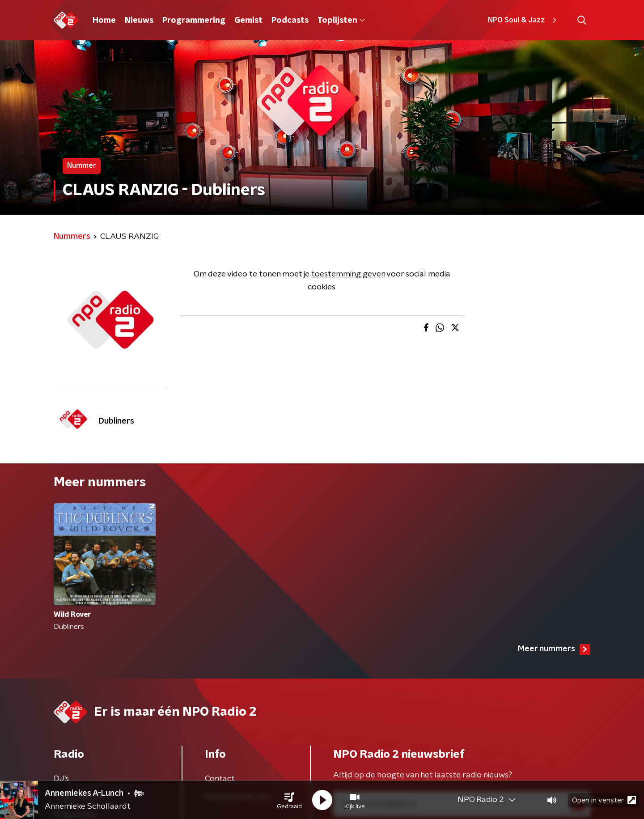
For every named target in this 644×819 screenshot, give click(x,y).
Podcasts (290, 21)
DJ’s (61, 779)
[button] (289, 800)
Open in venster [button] (604, 800)
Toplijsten (341, 21)
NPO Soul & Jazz (523, 20)
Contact (220, 779)
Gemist (248, 21)
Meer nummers (554, 649)
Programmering (194, 21)
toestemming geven (348, 274)
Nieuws (139, 21)
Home (104, 21)
